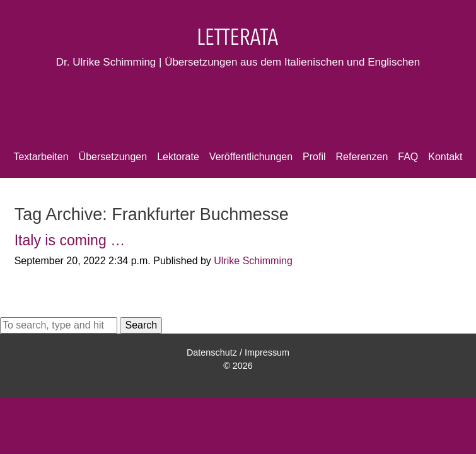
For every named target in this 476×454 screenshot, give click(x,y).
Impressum (267, 352)
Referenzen (362, 157)
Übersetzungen (113, 157)
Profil (314, 157)
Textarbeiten (41, 157)
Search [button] (141, 325)
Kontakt (445, 157)
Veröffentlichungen (251, 157)
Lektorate (178, 157)
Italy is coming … (70, 240)
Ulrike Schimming (253, 261)
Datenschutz (212, 352)
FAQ (408, 157)
